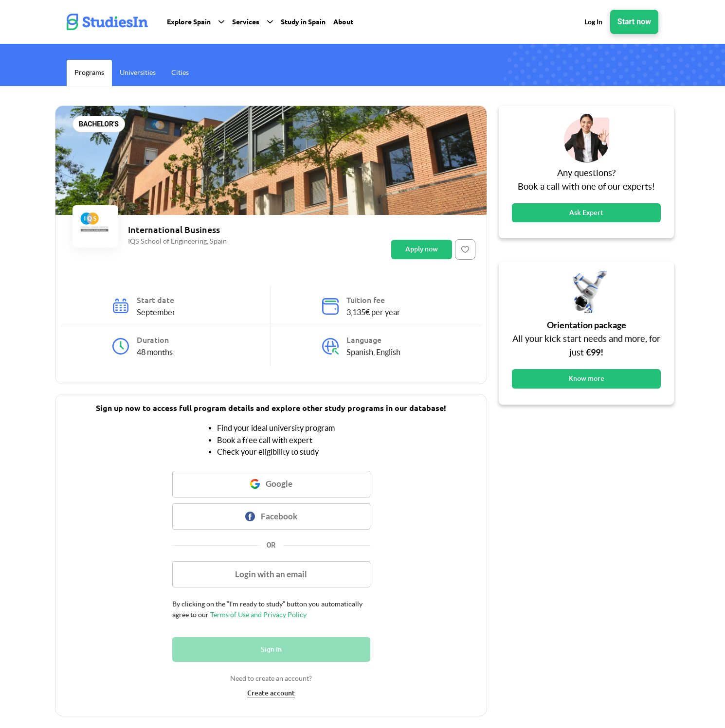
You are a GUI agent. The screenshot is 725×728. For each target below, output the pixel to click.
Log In (593, 22)
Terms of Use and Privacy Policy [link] (258, 615)
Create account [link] (271, 693)
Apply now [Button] (422, 249)
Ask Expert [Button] (586, 213)
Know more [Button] (587, 378)
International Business (174, 230)
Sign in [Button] (271, 649)
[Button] (465, 249)
